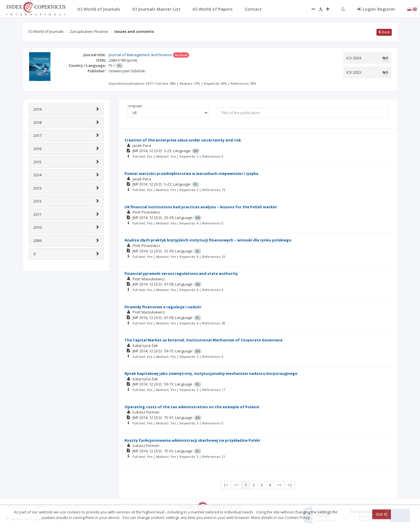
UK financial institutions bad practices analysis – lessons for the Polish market (201, 207)
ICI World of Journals (46, 31)
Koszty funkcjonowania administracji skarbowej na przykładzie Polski (192, 440)
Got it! (382, 514)
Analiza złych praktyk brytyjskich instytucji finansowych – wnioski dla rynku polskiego (208, 240)
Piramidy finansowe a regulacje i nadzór (163, 307)
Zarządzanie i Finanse (89, 31)
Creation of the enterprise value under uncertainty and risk (183, 140)
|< (226, 485)
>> (279, 485)
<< (236, 485)
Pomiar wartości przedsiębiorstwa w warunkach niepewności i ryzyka (191, 173)
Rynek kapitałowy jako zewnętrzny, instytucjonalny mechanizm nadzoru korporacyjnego (211, 373)
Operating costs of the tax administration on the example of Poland (192, 407)
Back (384, 32)
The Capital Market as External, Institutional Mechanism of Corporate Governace (204, 340)
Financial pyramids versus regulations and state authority (181, 273)
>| (290, 485)
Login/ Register (376, 9)
